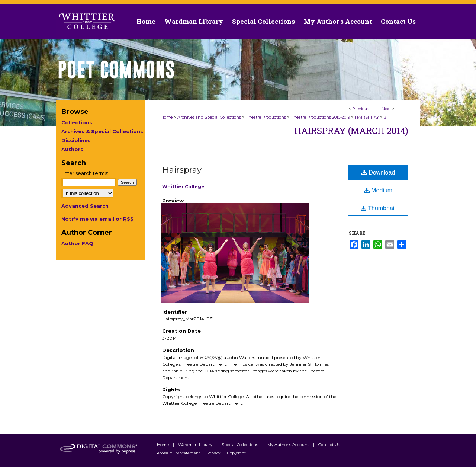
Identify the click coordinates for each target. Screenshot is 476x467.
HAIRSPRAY (367, 117)
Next (386, 109)
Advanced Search (85, 206)
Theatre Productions (266, 117)
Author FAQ (77, 243)
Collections (77, 122)
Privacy (214, 453)
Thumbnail (378, 208)
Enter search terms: (85, 173)
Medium (378, 190)
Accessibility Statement (179, 453)
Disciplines (76, 140)
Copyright (237, 453)
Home (167, 117)
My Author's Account (289, 445)
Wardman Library (196, 445)
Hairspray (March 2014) (351, 131)
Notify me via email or (97, 219)
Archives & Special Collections (102, 131)
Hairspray (182, 170)
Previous (361, 109)
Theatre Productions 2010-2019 (320, 117)
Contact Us (398, 21)
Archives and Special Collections (209, 117)
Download (378, 172)
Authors (72, 149)
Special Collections (240, 445)
